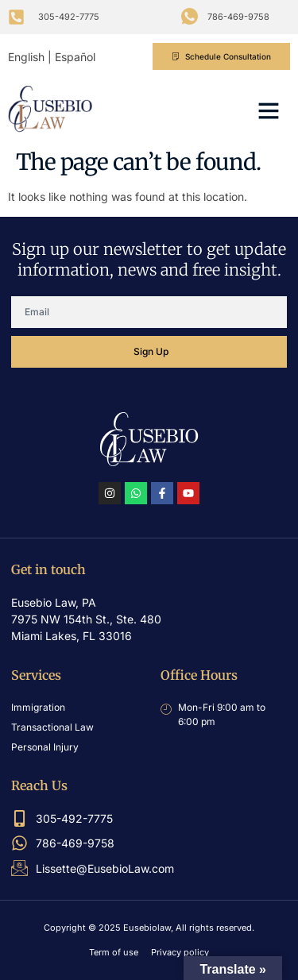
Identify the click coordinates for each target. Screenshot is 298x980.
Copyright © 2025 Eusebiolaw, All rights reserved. (149, 928)
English (26, 57)
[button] (269, 110)
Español (75, 57)
